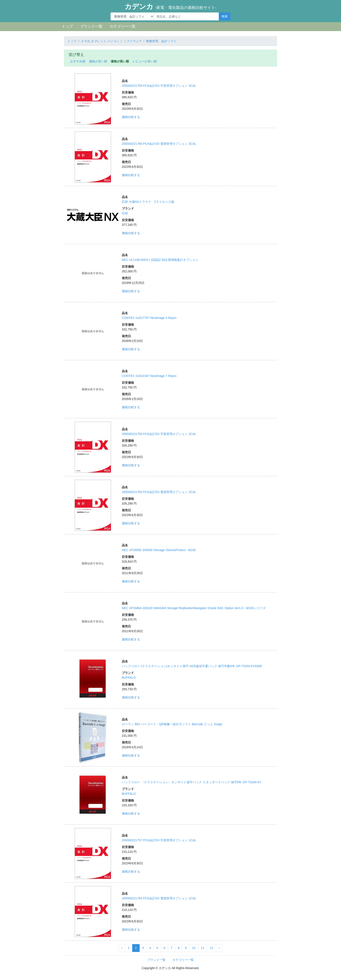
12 (211, 948)
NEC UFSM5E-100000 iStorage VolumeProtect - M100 (159, 550)
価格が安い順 (98, 61)
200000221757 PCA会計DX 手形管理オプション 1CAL (159, 840)
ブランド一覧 (91, 26)
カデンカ (171, 7)
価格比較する (131, 117)
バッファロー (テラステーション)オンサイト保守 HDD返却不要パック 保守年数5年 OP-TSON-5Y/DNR (192, 666)
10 (194, 948)
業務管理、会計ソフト (161, 41)
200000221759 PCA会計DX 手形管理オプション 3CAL (159, 86)
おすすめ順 (78, 61)
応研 (125, 213)
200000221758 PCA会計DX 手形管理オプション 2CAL (159, 434)
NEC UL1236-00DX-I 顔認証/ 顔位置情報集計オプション (160, 260)
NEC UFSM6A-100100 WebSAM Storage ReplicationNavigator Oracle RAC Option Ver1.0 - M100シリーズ (194, 608)
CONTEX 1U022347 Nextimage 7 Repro (149, 376)
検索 (225, 16)
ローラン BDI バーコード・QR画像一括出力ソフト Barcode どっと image (172, 724)
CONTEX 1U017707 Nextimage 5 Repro (149, 318)
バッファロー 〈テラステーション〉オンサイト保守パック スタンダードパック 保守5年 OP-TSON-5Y (191, 782)
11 (203, 948)
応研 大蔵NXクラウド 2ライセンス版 (148, 202)
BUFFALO (129, 678)
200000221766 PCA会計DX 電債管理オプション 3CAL (159, 144)
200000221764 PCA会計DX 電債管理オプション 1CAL (159, 898)
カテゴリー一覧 (123, 26)
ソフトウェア (133, 41)
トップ (67, 26)
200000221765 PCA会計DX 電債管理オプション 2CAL (159, 492)
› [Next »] (219, 948)
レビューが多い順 (145, 61)
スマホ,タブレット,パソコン (100, 41)
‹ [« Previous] (122, 948)
